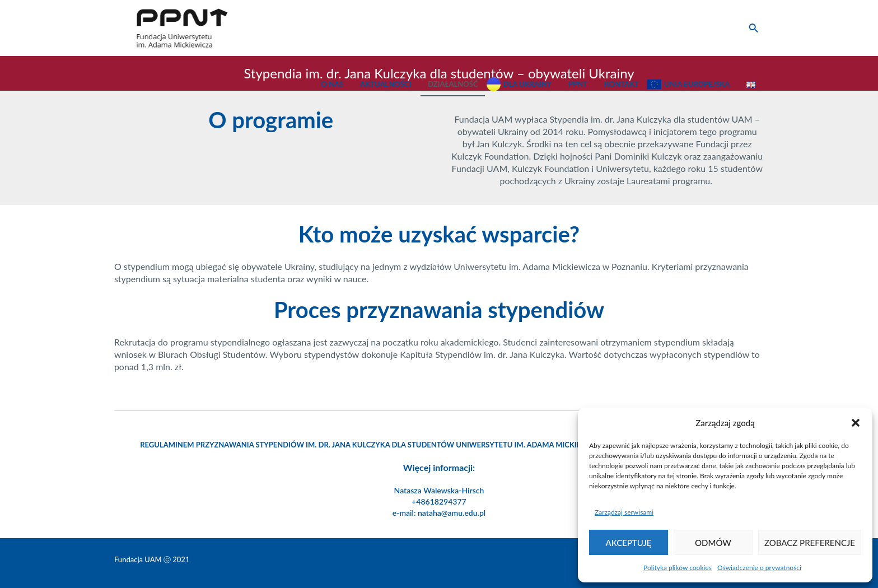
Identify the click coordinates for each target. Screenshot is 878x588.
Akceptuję (629, 543)
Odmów (713, 543)
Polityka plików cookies (678, 568)
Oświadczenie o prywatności (759, 568)
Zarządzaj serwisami (624, 512)
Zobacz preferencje (810, 543)
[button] (856, 423)
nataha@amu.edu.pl (452, 513)
